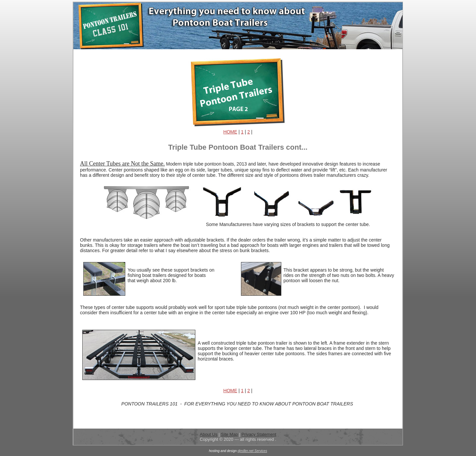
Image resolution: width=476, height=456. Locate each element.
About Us (208, 434)
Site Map (229, 434)
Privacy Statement (259, 434)
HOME (230, 132)
